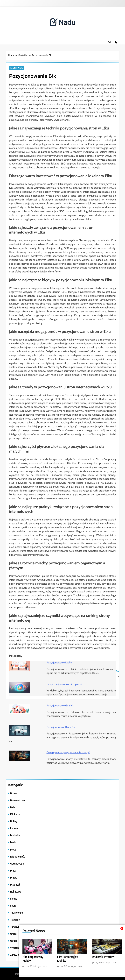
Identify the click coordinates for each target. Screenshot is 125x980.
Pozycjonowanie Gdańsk (60, 706)
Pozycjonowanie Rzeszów (61, 727)
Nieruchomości (18, 856)
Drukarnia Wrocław (103, 957)
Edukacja (15, 814)
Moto (13, 849)
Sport (13, 905)
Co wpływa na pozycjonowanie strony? (68, 752)
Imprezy (14, 828)
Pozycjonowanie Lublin (59, 663)
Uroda (13, 934)
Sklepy (14, 898)
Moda (13, 842)
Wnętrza (15, 948)
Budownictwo (17, 800)
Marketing (17, 68)
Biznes (14, 793)
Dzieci (13, 807)
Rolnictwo (16, 891)
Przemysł (15, 884)
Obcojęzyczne (17, 863)
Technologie (16, 913)
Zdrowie (14, 955)
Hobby (14, 821)
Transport (15, 920)
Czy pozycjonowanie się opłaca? (64, 684)
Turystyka (16, 927)
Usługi (14, 941)
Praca (13, 870)
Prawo (14, 877)
